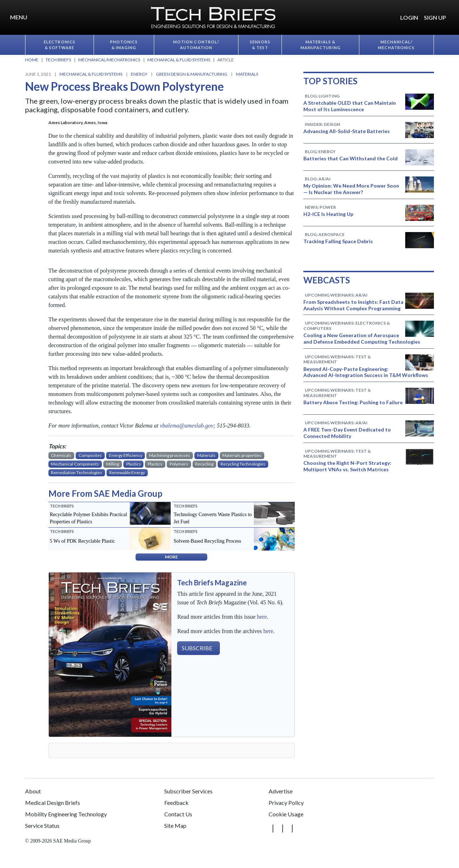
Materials (247, 74)
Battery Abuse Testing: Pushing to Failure (353, 402)
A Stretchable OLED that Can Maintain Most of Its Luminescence (350, 106)
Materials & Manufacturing (321, 45)
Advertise (281, 791)
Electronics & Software (60, 45)
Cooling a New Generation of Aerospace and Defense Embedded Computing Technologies (362, 338)
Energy (139, 74)
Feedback (176, 803)
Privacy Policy (286, 803)
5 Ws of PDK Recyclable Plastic (82, 541)
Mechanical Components (75, 464)
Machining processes (170, 455)
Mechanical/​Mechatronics (396, 45)
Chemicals (61, 455)
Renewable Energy (127, 473)
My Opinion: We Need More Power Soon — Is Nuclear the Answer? (351, 189)
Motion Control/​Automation (196, 45)
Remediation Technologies (77, 473)
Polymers (179, 464)
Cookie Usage (286, 814)
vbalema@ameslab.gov (187, 426)
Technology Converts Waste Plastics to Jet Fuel (213, 518)
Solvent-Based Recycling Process (207, 541)
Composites (90, 455)
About (33, 791)
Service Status (42, 825)
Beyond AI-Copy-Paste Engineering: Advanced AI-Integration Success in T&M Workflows (366, 372)
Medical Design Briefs (53, 803)
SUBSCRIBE (197, 648)
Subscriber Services (188, 791)
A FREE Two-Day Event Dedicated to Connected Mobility (347, 433)
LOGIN (409, 17)
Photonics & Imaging (124, 45)
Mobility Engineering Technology (66, 814)
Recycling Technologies (243, 464)
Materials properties (242, 455)
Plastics (134, 464)
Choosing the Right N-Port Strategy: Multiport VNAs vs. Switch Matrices (347, 466)
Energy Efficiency (126, 455)
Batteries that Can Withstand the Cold (351, 158)
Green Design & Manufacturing (192, 74)
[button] (452, 13)
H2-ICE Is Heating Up (328, 214)
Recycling (204, 464)
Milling (113, 464)
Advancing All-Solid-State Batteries (347, 131)
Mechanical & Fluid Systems (91, 74)
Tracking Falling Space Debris (338, 241)
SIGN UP (435, 17)
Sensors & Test (260, 45)
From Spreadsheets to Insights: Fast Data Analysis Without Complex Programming (353, 305)
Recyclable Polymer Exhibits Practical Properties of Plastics (89, 518)
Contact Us (178, 814)
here (262, 617)
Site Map (175, 825)
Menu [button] (19, 17)
